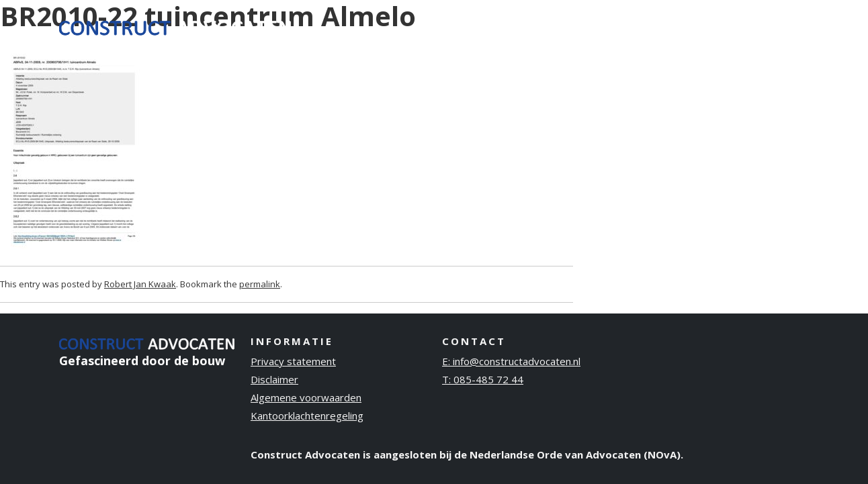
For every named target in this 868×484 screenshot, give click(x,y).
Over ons (632, 26)
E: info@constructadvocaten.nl (511, 361)
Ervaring (565, 26)
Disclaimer (274, 379)
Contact (777, 26)
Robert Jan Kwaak (140, 284)
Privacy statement (293, 361)
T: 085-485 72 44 (483, 379)
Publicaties (706, 26)
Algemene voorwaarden (306, 397)
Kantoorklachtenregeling (307, 416)
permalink (260, 284)
